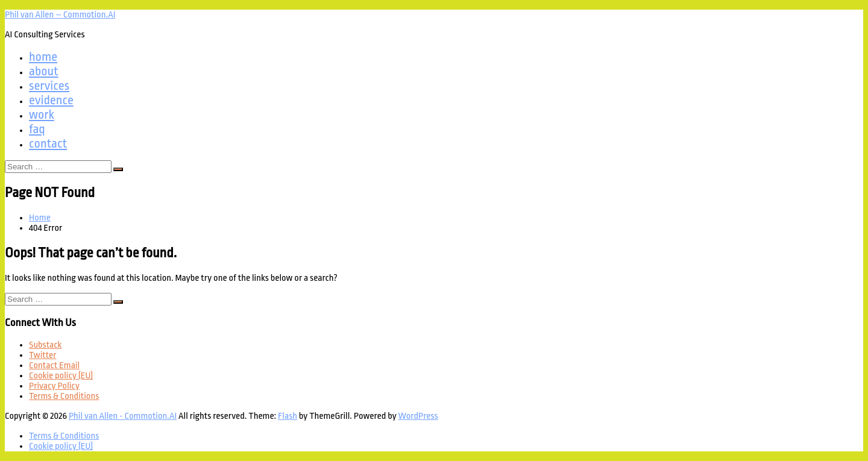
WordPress (418, 416)
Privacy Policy (54, 386)
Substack (45, 345)
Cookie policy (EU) (61, 376)
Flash (288, 416)
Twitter (42, 355)
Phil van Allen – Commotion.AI (60, 15)
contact (48, 143)
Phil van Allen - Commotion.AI (123, 416)
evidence (51, 100)
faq (37, 129)
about (44, 71)
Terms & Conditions (64, 396)
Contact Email (54, 365)
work (42, 114)
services (49, 86)
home (43, 57)
